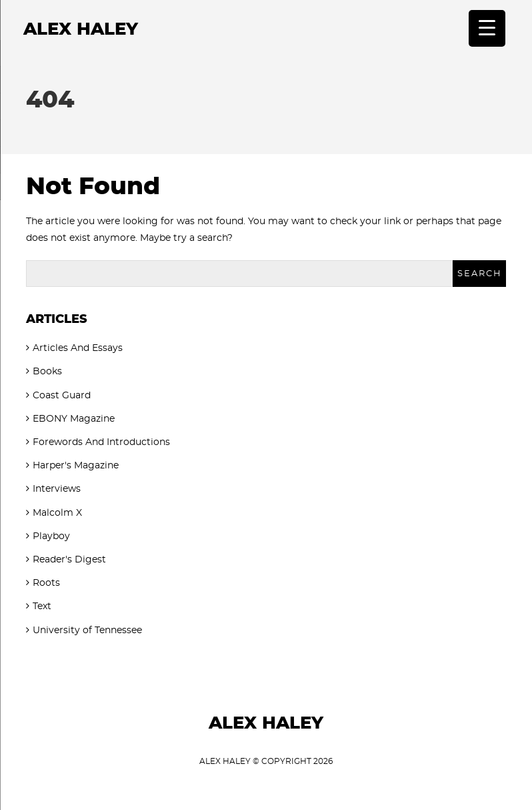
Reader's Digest (69, 560)
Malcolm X (57, 513)
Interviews (57, 489)
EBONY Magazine (74, 419)
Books (47, 372)
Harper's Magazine (76, 466)
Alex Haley (81, 29)
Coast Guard (62, 396)
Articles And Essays (78, 348)
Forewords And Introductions (101, 442)
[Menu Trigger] (487, 28)
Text (42, 606)
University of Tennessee (87, 631)
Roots (46, 583)
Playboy (51, 536)
